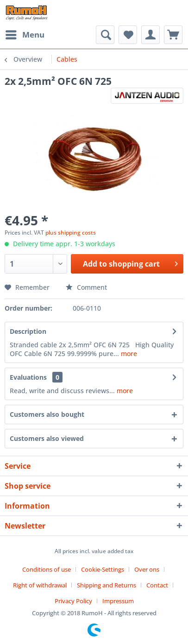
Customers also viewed (47, 438)
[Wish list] (128, 35)
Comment (86, 287)
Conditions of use (47, 569)
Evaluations (28, 377)
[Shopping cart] (173, 35)
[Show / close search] (105, 35)
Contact (157, 585)
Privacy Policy (73, 601)
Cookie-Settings (103, 569)
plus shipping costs (71, 233)
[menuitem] (25, 35)
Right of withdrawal (40, 585)
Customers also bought (47, 414)
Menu (25, 34)
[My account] (150, 35)
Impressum (118, 601)
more (128, 354)
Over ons (147, 569)
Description (28, 331)
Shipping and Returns (107, 585)
